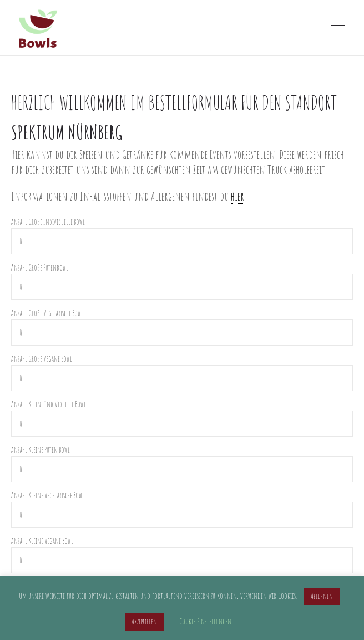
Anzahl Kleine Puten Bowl (41, 450)
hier (237, 196)
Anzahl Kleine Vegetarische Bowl (48, 495)
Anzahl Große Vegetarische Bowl (47, 313)
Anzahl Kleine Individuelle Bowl (49, 404)
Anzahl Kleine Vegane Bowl (42, 541)
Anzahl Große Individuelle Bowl (48, 222)
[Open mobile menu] (342, 28)
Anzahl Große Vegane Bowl (42, 359)
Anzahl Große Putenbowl (40, 267)
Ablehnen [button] (322, 596)
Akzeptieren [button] (144, 622)
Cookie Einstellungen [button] (205, 621)
